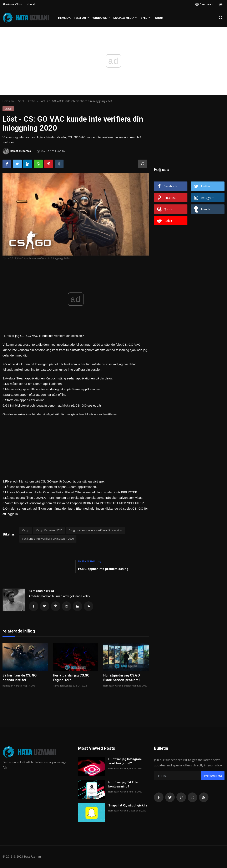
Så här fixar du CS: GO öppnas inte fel (20, 678)
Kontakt (32, 4)
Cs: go (26, 530)
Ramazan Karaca (41, 591)
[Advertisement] (76, 446)
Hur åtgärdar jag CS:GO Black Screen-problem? (122, 678)
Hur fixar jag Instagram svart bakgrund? (125, 762)
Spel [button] (145, 18)
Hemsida (64, 18)
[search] (221, 18)
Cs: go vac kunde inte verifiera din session (95, 530)
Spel (21, 101)
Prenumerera (213, 776)
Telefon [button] (82, 18)
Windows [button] (101, 18)
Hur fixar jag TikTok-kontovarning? (123, 785)
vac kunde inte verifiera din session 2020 (48, 539)
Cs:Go (32, 101)
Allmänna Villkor (13, 4)
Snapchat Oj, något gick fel (128, 806)
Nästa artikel (90, 561)
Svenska (203, 4)
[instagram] (192, 798)
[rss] (204, 798)
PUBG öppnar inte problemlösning (103, 569)
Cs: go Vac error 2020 (49, 530)
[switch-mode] (221, 4)
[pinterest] (181, 798)
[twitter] (170, 798)
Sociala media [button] (125, 18)
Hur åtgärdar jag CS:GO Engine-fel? (71, 678)
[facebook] (159, 798)
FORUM (158, 18)
